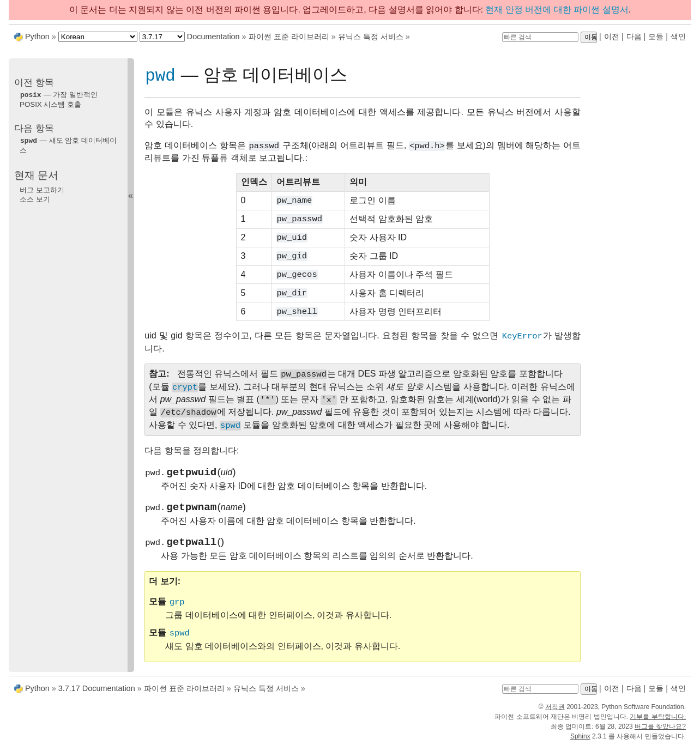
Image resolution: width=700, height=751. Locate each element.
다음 (634, 37)
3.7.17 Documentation (97, 693)
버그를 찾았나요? (660, 731)
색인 (678, 37)
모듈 (656, 37)
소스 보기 (35, 198)
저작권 (555, 712)
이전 (612, 37)
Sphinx (580, 741)
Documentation (213, 37)
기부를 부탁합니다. (658, 722)
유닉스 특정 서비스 (371, 37)
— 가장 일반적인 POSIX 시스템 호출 (59, 99)
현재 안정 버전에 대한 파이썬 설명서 (557, 10)
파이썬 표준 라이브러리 (289, 37)
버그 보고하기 (42, 189)
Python (37, 37)
